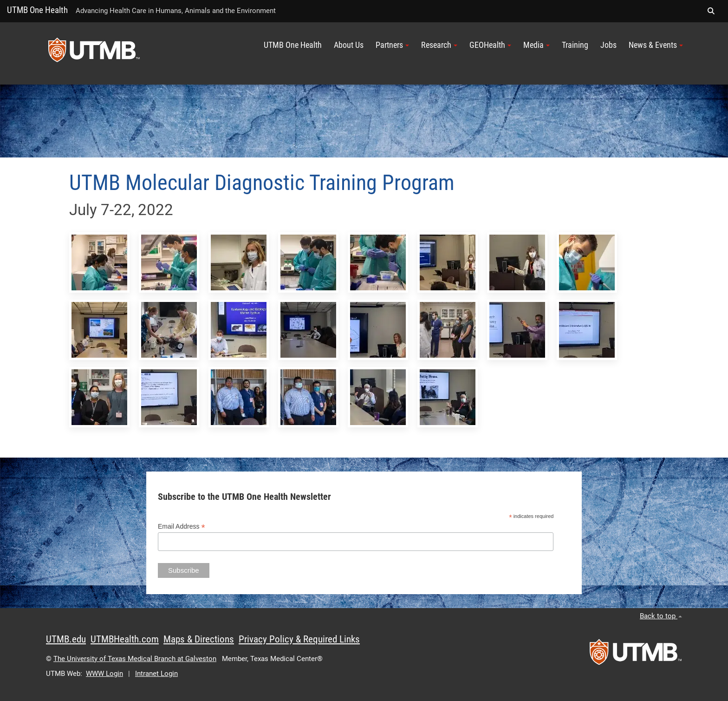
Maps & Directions (199, 639)
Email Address (182, 527)
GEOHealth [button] (490, 45)
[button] (711, 11)
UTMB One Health (37, 10)
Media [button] (536, 45)
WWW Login (104, 674)
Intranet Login (156, 674)
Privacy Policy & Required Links (299, 639)
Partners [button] (392, 45)
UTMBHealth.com (125, 639)
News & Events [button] (656, 45)
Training (575, 45)
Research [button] (439, 45)
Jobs (608, 45)
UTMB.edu (66, 639)
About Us (349, 45)
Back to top (661, 616)
